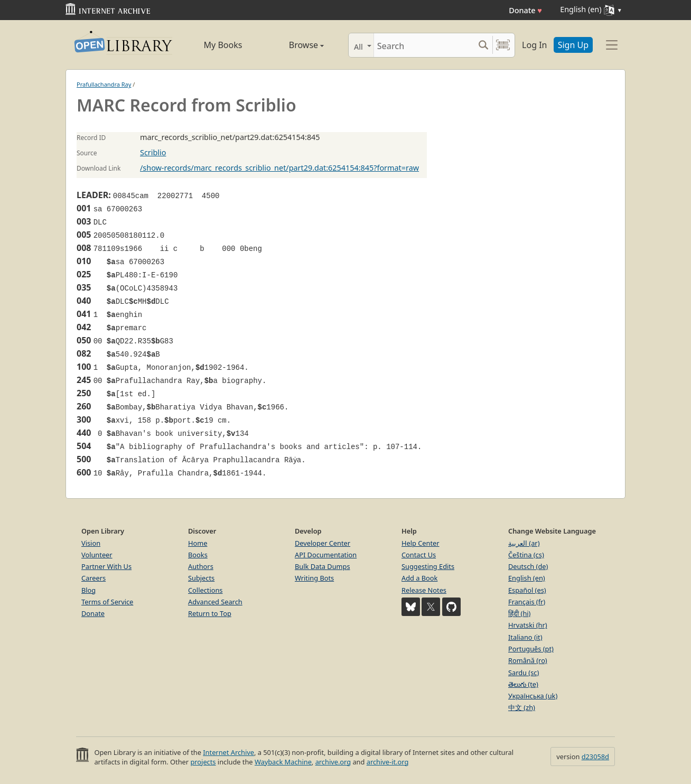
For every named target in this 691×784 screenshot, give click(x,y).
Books (198, 555)
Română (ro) (528, 660)
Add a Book (419, 578)
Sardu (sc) (524, 673)
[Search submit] (483, 45)
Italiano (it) (525, 637)
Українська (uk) (533, 696)
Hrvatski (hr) (528, 625)
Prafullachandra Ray (104, 84)
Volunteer (97, 555)
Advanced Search (215, 602)
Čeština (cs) (526, 555)
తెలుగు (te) (523, 684)
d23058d (595, 757)
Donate (525, 10)
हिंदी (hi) (519, 613)
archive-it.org (388, 762)
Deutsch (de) (528, 566)
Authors (201, 566)
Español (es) (527, 590)
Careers (94, 578)
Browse (294, 45)
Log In (534, 45)
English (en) (527, 578)
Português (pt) (531, 649)
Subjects (201, 578)
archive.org (333, 762)
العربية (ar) (524, 543)
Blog (88, 590)
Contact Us (419, 555)
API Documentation (326, 555)
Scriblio (153, 152)
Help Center (421, 543)
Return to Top (210, 613)
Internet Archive (228, 752)
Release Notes (424, 590)
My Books (223, 45)
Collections (206, 590)
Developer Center (323, 543)
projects (203, 762)
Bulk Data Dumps (323, 566)
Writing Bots (314, 578)
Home (198, 543)
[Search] (424, 45)
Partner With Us (106, 566)
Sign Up (573, 45)
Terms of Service (107, 602)
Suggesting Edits (428, 566)
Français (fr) (527, 602)
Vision (91, 543)
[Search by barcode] (503, 45)
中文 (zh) (522, 707)
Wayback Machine (283, 762)
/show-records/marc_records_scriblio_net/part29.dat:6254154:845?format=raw (279, 168)
